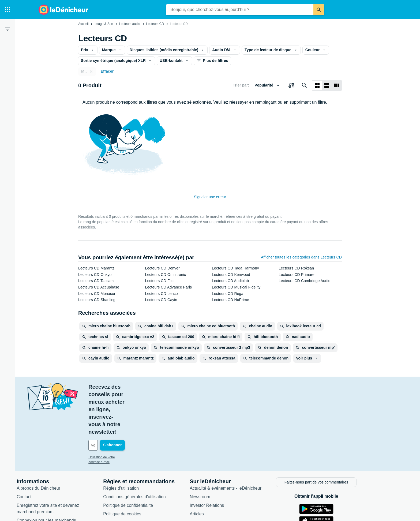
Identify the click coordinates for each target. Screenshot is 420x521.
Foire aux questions (59, 483)
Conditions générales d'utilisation (158, 451)
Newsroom (223, 451)
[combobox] (240, 10)
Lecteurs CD (155, 24)
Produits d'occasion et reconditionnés (249, 485)
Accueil (83, 24)
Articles (220, 468)
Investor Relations (230, 460)
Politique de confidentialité (152, 460)
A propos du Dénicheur (62, 442)
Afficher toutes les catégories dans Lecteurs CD (301, 257)
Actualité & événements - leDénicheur (249, 442)
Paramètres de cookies (149, 477)
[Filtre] (7, 29)
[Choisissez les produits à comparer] (291, 85)
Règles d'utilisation (145, 442)
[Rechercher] (319, 10)
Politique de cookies (146, 468)
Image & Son (104, 24)
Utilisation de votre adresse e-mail (136, 412)
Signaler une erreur (210, 197)
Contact (48, 451)
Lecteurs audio (130, 24)
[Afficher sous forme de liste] (327, 85)
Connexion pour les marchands (70, 475)
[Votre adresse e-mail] (148, 400)
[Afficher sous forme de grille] (317, 85)
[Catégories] (7, 10)
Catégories (224, 477)
